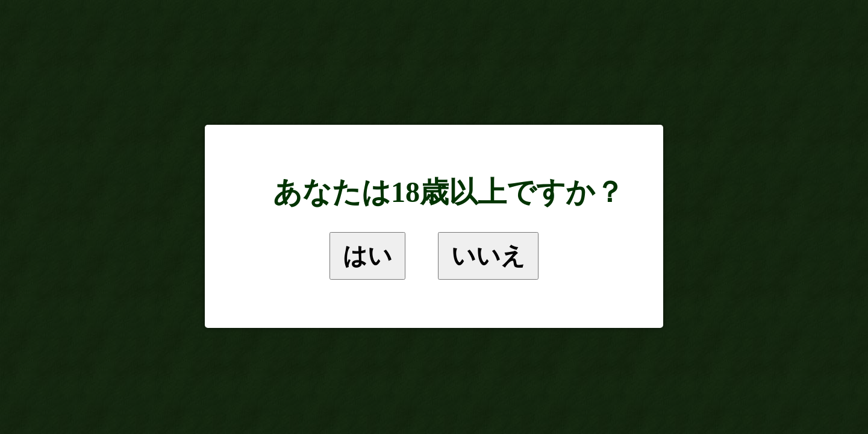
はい (367, 256)
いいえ (488, 256)
